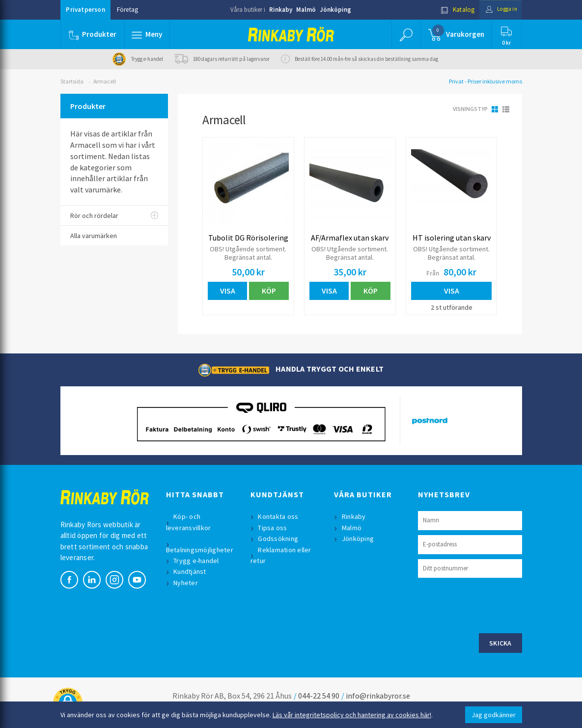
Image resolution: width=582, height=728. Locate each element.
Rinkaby (281, 10)
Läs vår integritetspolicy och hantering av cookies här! (352, 715)
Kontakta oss (279, 517)
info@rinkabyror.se (378, 696)
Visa (228, 291)
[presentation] (493, 605)
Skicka (500, 644)
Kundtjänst (191, 572)
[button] (148, 34)
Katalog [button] (451, 10)
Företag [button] (127, 10)
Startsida (72, 81)
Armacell (105, 81)
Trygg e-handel (198, 561)
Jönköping (335, 10)
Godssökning (279, 539)
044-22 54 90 (319, 696)
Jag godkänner (494, 715)
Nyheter (187, 583)
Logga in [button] (498, 10)
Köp (269, 291)
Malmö (306, 10)
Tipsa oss (274, 528)
